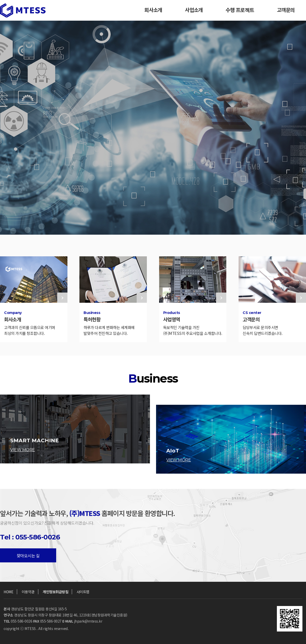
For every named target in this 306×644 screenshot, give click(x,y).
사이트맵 (83, 592)
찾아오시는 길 (28, 555)
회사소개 (153, 10)
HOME (8, 592)
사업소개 (194, 10)
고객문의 (286, 10)
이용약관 (28, 592)
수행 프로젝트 (240, 10)
